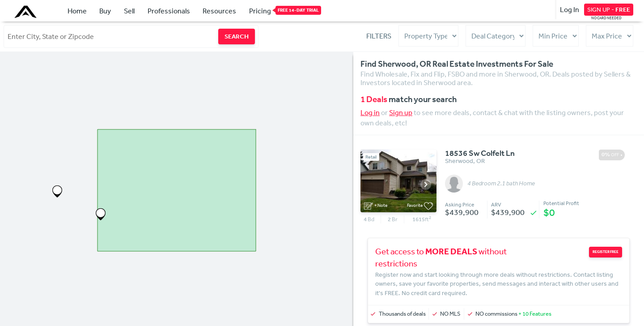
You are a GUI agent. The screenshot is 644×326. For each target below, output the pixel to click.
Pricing (260, 10)
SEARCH (237, 36)
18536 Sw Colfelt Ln (480, 154)
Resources (219, 11)
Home (77, 11)
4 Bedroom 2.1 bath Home (501, 184)
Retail (371, 157)
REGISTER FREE (606, 252)
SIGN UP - (609, 9)
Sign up (401, 112)
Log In (570, 9)
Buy (105, 11)
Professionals (169, 11)
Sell (129, 11)
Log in (370, 112)
